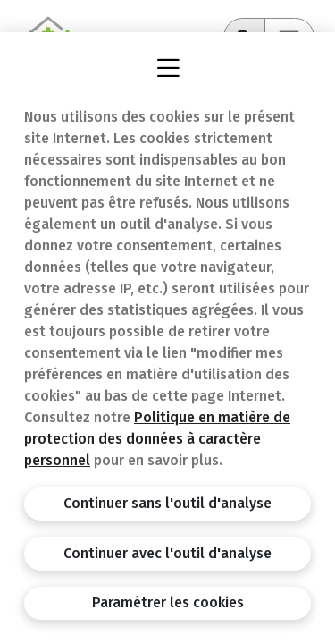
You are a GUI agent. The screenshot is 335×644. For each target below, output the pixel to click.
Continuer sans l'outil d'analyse (167, 503)
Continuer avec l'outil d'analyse (167, 553)
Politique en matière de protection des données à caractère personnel (157, 439)
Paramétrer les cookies (168, 602)
